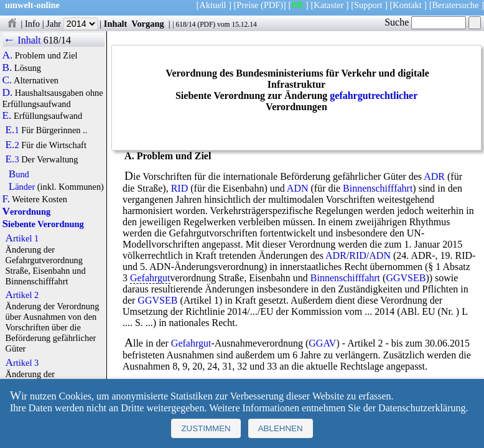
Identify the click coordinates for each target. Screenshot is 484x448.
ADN (298, 188)
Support (368, 5)
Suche (425, 22)
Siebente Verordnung (43, 224)
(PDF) (272, 5)
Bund (19, 174)
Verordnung (26, 212)
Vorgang (148, 24)
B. (7, 68)
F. (6, 199)
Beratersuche (456, 5)
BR (297, 5)
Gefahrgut (150, 278)
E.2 (12, 145)
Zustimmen (206, 428)
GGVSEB (406, 278)
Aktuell (212, 5)
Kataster (328, 5)
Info (32, 24)
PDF (206, 24)
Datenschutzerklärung (422, 408)
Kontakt (407, 5)
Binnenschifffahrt (378, 188)
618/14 (185, 24)
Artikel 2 (22, 295)
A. (7, 55)
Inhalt (116, 24)
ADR (434, 176)
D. (7, 93)
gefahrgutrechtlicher (374, 96)
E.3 (12, 159)
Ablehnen (281, 428)
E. (7, 116)
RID (180, 188)
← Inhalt (22, 40)
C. (7, 80)
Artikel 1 (22, 238)
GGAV (322, 343)
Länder (22, 187)
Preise (247, 5)
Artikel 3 (22, 363)
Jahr (72, 24)
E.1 (12, 130)
